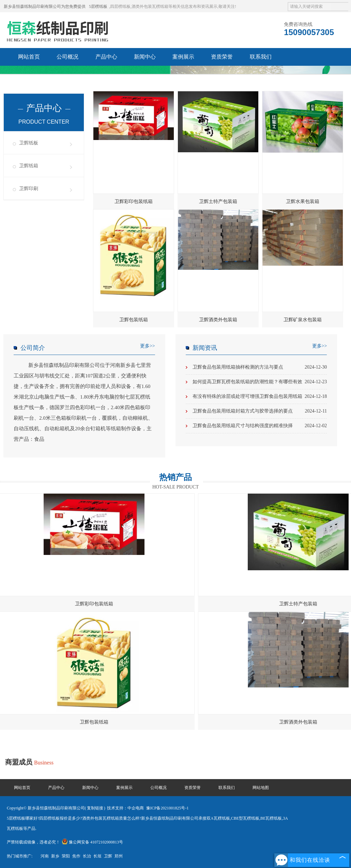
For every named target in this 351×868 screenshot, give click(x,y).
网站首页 (29, 57)
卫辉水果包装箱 (303, 201)
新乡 (55, 856)
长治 (87, 856)
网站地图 (261, 788)
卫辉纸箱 (29, 166)
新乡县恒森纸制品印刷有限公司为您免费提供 (45, 6)
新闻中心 (145, 57)
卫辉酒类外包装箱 (218, 320)
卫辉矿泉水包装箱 (303, 320)
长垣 (97, 856)
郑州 (119, 856)
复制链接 (95, 808)
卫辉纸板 (29, 143)
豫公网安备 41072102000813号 (92, 842)
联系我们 (261, 57)
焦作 (76, 856)
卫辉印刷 (29, 189)
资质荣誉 (222, 57)
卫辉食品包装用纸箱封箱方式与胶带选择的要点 (260, 411)
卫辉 (108, 856)
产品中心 (106, 57)
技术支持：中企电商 (125, 808)
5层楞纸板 (98, 6)
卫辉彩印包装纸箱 (134, 201)
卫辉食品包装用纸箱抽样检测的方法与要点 (260, 367)
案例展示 (183, 57)
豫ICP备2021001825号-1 (167, 808)
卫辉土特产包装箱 (218, 201)
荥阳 (66, 856)
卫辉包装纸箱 (134, 320)
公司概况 (67, 57)
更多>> (148, 346)
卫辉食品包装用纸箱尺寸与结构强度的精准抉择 (260, 426)
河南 (45, 856)
